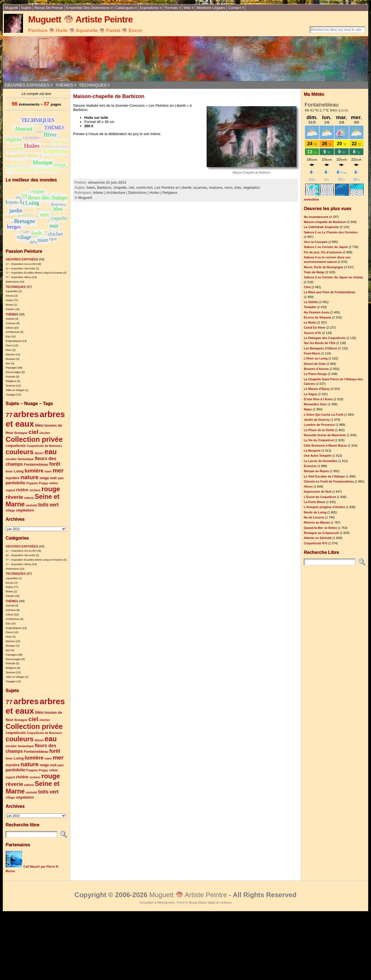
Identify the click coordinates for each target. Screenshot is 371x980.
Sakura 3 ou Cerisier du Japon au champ (333, 277)
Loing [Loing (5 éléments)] (19, 471)
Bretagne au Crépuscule (321, 533)
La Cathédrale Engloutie (321, 227)
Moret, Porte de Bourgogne (324, 267)
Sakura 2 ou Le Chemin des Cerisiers (331, 232)
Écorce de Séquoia (317, 317)
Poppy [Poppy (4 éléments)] (43, 483)
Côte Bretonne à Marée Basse (325, 445)
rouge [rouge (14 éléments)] (51, 489)
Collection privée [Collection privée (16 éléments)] (34, 439)
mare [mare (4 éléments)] (48, 471)
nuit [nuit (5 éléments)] (53, 478)
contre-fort (144, 187)
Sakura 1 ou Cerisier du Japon (326, 247)
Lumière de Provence (319, 425)
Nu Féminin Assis (317, 312)
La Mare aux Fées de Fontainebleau (330, 292)
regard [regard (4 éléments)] (10, 490)
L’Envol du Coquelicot (320, 497)
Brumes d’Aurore (316, 369)
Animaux (11, 323)
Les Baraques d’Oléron (321, 348)
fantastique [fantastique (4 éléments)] (26, 459)
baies (91, 187)
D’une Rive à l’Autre (318, 399)
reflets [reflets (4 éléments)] (53, 483)
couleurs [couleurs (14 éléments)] (20, 452)
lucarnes (200, 187)
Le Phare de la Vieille (319, 430)
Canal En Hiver (315, 328)
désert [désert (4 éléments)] (39, 453)
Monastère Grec (315, 404)
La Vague (311, 394)
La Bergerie (312, 451)
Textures (11, 386)
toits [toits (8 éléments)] (43, 505)
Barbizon (104, 187)
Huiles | (156, 193)
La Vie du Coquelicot (319, 440)
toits (238, 187)
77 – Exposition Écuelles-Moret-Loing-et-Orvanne (34, 273)
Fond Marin (312, 353)
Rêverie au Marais (317, 522)
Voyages (11, 395)
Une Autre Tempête (318, 456)
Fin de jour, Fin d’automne (323, 252)
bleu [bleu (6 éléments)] (39, 425)
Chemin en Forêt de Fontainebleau (329, 481)
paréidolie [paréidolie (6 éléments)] (15, 483)
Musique (11, 359)
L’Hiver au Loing (316, 358)
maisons (216, 187)
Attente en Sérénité (318, 538)
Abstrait (10, 319)
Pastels (10, 309)
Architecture (13, 332)
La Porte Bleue (315, 502)
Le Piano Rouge (315, 374)
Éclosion (310, 466)
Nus (8, 363)
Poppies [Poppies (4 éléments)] (32, 483)
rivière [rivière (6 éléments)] (22, 490)
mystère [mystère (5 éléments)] (13, 478)
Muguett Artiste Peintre (80, 19)
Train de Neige (314, 272)
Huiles (9, 300)
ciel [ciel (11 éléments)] (33, 432)
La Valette (311, 302)
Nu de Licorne (314, 517)
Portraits (10, 377)
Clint (307, 287)
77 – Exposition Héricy (19, 277)
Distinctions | (139, 193)
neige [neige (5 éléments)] (44, 478)
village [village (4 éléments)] (10, 510)
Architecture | (117, 193)
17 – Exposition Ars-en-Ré (21, 264)
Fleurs (9, 345)
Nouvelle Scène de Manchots (325, 435)
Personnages (13, 372)
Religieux (11, 381)
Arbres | (99, 193)
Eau (8, 336)
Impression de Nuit (318, 492)
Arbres (9, 328)
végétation (251, 187)
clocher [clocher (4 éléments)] (45, 433)
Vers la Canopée (316, 242)
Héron (308, 486)
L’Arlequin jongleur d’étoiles (324, 507)
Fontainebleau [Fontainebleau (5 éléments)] (36, 464)
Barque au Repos (316, 471)
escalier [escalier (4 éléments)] (11, 459)
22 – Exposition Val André (20, 269)
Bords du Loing (315, 512)
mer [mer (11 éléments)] (58, 470)
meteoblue (311, 199)
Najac (308, 409)
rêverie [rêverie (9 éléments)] (14, 497)
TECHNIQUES (93, 85)
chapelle (120, 187)
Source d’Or (313, 333)
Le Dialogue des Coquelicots (325, 338)
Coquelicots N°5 (316, 543)
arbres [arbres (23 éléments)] (26, 414)
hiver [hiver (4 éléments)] (9, 471)
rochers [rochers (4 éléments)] (35, 490)
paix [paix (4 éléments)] (61, 478)
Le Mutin (310, 322)
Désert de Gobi (315, 364)
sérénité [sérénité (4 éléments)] (31, 505)
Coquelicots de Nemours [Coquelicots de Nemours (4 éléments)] (44, 446)
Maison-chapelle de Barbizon (109, 96)
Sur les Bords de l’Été (320, 343)
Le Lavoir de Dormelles (321, 461)
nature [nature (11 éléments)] (30, 477)
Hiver (9, 350)
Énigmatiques (13, 341)
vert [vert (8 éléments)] (54, 505)
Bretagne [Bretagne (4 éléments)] (21, 433)
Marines (10, 354)
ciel (131, 187)
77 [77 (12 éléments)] (9, 415)
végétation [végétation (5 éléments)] (25, 510)
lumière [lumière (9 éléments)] (34, 471)
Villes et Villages (15, 390)
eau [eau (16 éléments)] (50, 452)
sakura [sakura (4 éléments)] (29, 498)
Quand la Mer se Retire (320, 528)
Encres (10, 296)
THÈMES (64, 85)
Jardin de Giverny (317, 420)
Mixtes (9, 305)
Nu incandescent (316, 217)
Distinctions (12, 282)
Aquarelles (12, 291)
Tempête (310, 307)
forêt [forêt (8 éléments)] (55, 464)
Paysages (11, 368)
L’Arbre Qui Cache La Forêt (324, 415)
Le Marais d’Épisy (317, 389)
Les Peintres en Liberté (173, 187)
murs (229, 187)
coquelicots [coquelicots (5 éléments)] (16, 446)
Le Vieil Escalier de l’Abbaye (324, 476)
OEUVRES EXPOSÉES (27, 85)
